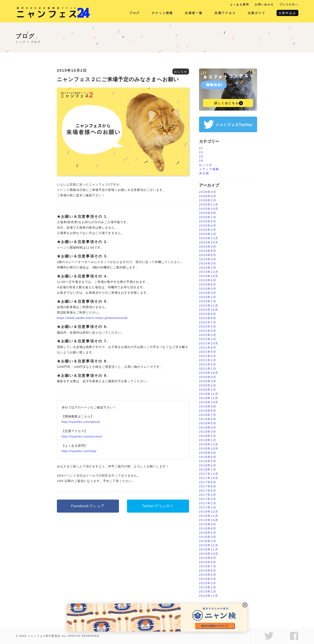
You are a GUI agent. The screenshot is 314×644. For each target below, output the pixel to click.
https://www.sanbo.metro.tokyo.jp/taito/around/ (92, 318)
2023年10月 (209, 276)
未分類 (204, 173)
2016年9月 (208, 524)
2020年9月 (208, 377)
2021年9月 (208, 348)
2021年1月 (208, 369)
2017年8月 (208, 486)
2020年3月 (208, 381)
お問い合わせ (264, 5)
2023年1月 (208, 301)
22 (201, 152)
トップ (21, 42)
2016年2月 (208, 541)
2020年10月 (209, 373)
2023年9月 (208, 280)
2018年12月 (209, 444)
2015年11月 (209, 549)
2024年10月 (209, 242)
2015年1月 (208, 592)
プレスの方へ (289, 5)
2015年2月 (208, 587)
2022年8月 (208, 318)
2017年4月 (208, 495)
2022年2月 (208, 335)
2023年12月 (209, 272)
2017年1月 (208, 507)
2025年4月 (208, 226)
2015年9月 (208, 558)
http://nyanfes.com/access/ (82, 436)
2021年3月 (208, 360)
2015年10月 (209, 554)
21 (201, 148)
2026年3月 (208, 196)
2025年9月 (208, 213)
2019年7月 (208, 415)
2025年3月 (208, 230)
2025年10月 (209, 209)
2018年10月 (209, 448)
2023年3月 (208, 293)
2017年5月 (208, 491)
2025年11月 (209, 205)
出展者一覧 (194, 13)
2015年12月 (209, 545)
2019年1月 (208, 440)
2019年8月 (208, 411)
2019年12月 (209, 394)
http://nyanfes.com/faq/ (79, 451)
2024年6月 (208, 255)
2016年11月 (209, 516)
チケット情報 (162, 13)
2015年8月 (208, 562)
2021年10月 (209, 343)
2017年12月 (209, 474)
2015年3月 (208, 583)
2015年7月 (208, 566)
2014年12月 (209, 596)
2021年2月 (208, 364)
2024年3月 (208, 263)
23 (201, 156)
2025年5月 (208, 221)
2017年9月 (208, 482)
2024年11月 (209, 238)
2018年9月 (208, 453)
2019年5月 (208, 423)
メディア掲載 (209, 169)
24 (201, 161)
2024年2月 (208, 268)
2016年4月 (208, 533)
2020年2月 (208, 385)
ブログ (134, 13)
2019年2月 (208, 436)
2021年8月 (208, 352)
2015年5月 (208, 575)
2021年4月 (208, 356)
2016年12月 (209, 512)
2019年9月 (208, 406)
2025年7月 (208, 217)
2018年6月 (208, 457)
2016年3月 (208, 537)
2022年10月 (209, 310)
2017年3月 (208, 499)
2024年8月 (208, 251)
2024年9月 (208, 247)
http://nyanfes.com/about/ (81, 422)
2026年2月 (208, 200)
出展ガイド (257, 13)
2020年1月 (208, 390)
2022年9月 (208, 314)
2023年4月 (208, 289)
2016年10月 (209, 520)
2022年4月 (208, 327)
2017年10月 (209, 478)
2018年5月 (208, 461)
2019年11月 (209, 398)
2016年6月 (208, 528)
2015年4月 (208, 579)
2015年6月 (208, 570)
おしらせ (181, 72)
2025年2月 (208, 234)
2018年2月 (208, 465)
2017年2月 (208, 503)
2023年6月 (208, 284)
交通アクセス (225, 13)
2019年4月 (208, 427)
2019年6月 (208, 419)
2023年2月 (208, 297)
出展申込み (287, 13)
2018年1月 (208, 470)
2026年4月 (208, 192)
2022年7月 (208, 322)
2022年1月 (208, 339)
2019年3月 (208, 432)
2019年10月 (209, 402)
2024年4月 (208, 259)
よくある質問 (240, 5)
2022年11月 (209, 305)
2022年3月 (208, 331)
